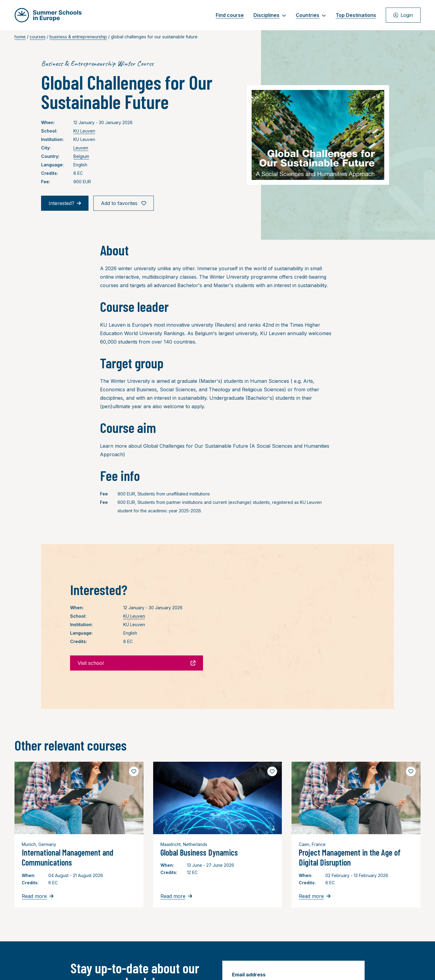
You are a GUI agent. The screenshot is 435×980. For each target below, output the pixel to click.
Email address (249, 975)
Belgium (81, 156)
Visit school (137, 663)
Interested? (65, 203)
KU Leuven (84, 131)
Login (403, 15)
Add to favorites (124, 203)
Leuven (81, 148)
